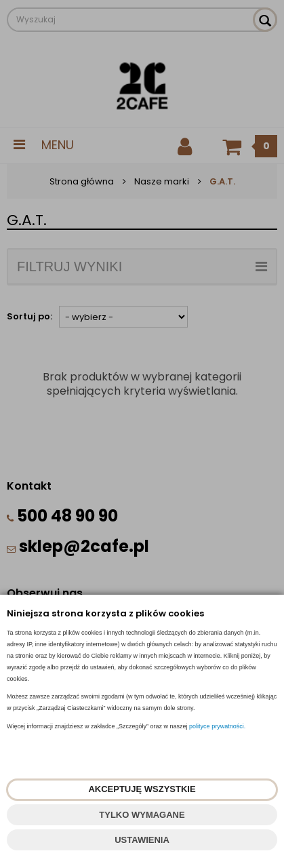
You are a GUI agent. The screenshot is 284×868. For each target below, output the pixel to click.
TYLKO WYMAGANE (142, 815)
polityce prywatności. (217, 726)
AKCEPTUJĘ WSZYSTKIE (142, 789)
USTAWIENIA (142, 840)
